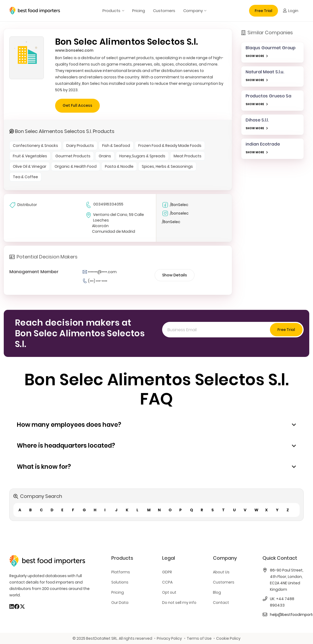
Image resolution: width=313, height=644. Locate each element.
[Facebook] (17, 607)
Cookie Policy (228, 638)
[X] (22, 607)
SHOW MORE (255, 56)
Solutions (120, 582)
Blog (217, 592)
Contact (221, 603)
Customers (224, 582)
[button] (122, 11)
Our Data (120, 603)
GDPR (167, 572)
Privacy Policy (169, 638)
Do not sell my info (179, 603)
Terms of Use (199, 638)
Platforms (121, 572)
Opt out (169, 592)
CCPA (167, 582)
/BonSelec (175, 205)
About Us (221, 572)
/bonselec (175, 213)
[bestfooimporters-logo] (35, 11)
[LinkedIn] (12, 607)
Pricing (118, 592)
